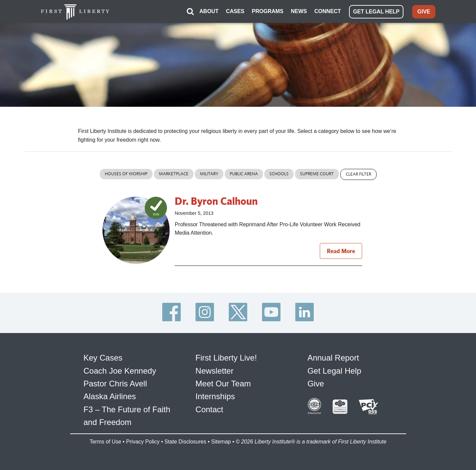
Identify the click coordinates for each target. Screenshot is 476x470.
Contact (209, 409)
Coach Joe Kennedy (120, 371)
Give (316, 384)
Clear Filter (358, 174)
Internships (215, 396)
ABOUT (209, 11)
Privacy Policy (143, 442)
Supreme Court (317, 174)
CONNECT (328, 11)
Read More (341, 251)
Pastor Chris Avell (115, 384)
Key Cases (103, 358)
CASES (235, 11)
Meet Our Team (223, 384)
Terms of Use (105, 442)
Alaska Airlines (110, 396)
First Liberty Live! (226, 358)
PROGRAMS (268, 11)
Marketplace (174, 174)
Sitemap (221, 442)
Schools (279, 174)
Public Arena (244, 174)
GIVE (424, 12)
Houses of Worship (126, 174)
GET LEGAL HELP (376, 12)
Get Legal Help (334, 371)
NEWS (299, 11)
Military (209, 174)
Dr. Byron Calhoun (216, 201)
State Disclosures (185, 442)
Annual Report (333, 358)
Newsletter (214, 371)
